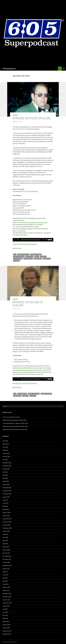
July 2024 (5, 441)
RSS (20, 248)
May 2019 (5, 506)
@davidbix (17, 368)
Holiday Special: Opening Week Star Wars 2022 (15, 426)
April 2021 (5, 460)
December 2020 (7, 463)
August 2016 (6, 606)
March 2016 (6, 622)
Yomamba (17, 261)
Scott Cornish (18, 259)
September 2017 (7, 565)
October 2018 (6, 525)
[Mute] (46, 240)
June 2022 (5, 447)
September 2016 (7, 603)
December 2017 (7, 556)
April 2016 (5, 618)
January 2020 (6, 484)
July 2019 (5, 500)
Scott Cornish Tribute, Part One (11, 417)
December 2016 (7, 593)
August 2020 (6, 469)
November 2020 (7, 466)
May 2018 (5, 541)
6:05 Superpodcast (9, 69)
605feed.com (29, 229)
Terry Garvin (38, 259)
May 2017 (5, 578)
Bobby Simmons (22, 394)
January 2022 (6, 453)
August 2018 (6, 531)
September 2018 (7, 528)
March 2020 (6, 481)
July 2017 (5, 572)
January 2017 (6, 590)
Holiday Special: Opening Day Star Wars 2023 (15, 420)
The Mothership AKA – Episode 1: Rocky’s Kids (15, 423)
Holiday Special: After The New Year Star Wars (15, 429)
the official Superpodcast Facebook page (35, 222)
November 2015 (7, 634)
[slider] (31, 240)
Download (34, 244)
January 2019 (6, 516)
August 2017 (6, 569)
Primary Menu (64, 69)
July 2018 (5, 534)
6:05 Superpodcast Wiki (20, 235)
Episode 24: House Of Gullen (28, 304)
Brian (37, 227)
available (40, 224)
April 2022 (5, 450)
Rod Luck (43, 256)
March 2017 (6, 584)
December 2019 (7, 488)
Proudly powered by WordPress (10, 642)
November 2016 (7, 597)
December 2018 (7, 519)
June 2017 (5, 575)
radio (37, 256)
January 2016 (6, 628)
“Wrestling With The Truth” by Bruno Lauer (25, 191)
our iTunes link (21, 231)
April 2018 (5, 544)
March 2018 (6, 547)
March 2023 (6, 444)
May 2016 (5, 615)
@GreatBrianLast (19, 220)
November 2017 (7, 559)
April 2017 (5, 581)
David (22, 372)
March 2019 (6, 509)
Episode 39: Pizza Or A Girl (32, 118)
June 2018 (5, 537)
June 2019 (5, 503)
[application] (33, 240)
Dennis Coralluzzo (24, 254)
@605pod (33, 218)
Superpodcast (28, 259)
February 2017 (6, 587)
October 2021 (6, 456)
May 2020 (5, 475)
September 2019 (7, 494)
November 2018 (7, 522)
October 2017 (6, 562)
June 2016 (5, 612)
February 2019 (6, 512)
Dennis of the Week (36, 254)
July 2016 (5, 609)
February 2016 (6, 625)
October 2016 (6, 600)
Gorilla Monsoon (19, 256)
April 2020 (5, 478)
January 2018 (6, 553)
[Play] (15, 240)
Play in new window (24, 244)
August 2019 (6, 497)
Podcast (15, 115)
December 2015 (7, 631)
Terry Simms (47, 259)
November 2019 (7, 491)
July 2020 (5, 472)
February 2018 (6, 550)
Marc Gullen (30, 256)
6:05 (15, 254)
